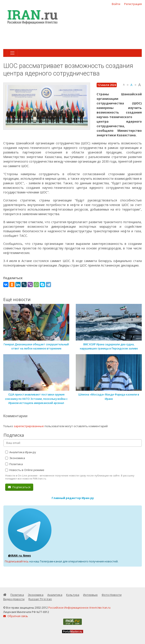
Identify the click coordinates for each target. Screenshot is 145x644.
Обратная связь (16, 616)
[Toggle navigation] (12, 53)
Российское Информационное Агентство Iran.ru (79, 608)
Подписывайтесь (17, 561)
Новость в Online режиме (25, 470)
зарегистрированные (29, 426)
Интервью (90, 595)
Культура (73, 595)
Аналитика (55, 595)
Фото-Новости (112, 595)
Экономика (15, 458)
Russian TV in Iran (40, 599)
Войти (116, 4)
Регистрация (133, 4)
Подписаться (19, 487)
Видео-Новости (14, 599)
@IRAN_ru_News (19, 555)
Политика (14, 464)
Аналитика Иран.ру (21, 452)
